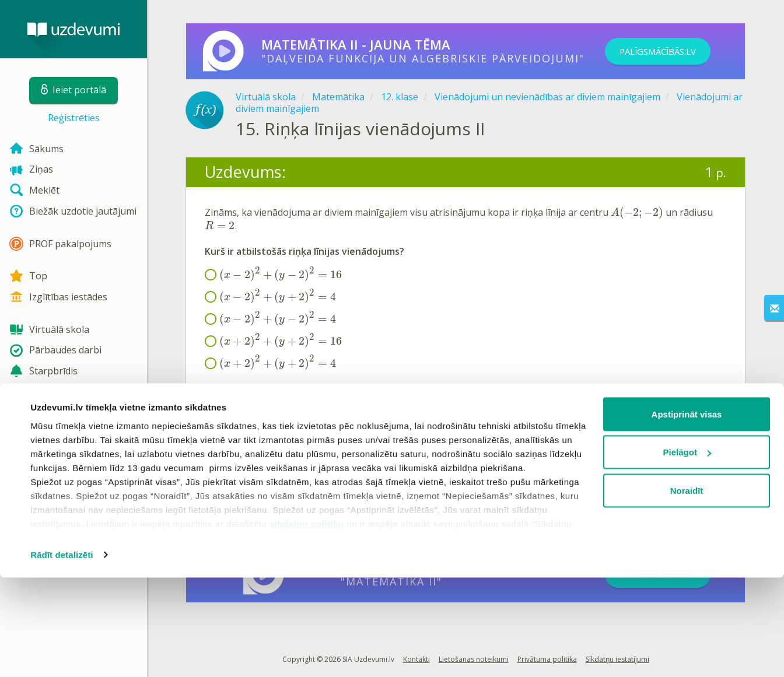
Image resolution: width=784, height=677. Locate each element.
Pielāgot (687, 552)
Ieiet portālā (241, 442)
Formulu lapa (234, 389)
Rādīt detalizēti (62, 654)
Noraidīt (687, 590)
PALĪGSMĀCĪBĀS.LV (671, 51)
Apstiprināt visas (687, 513)
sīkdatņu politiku (307, 623)
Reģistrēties (74, 118)
